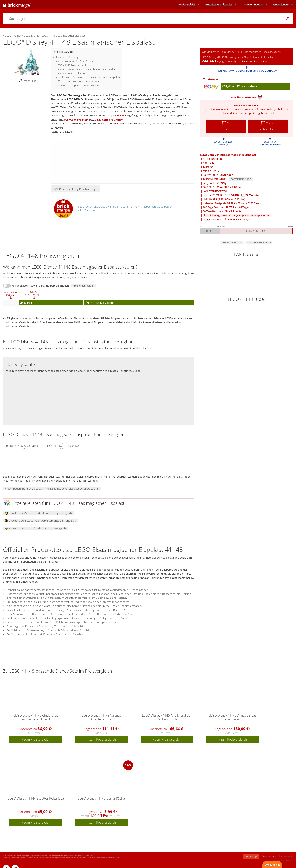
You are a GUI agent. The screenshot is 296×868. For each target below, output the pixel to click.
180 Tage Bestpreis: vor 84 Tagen (226, 207)
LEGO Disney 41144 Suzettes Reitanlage (36, 798)
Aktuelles (219, 4)
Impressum (285, 856)
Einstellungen (281, 4)
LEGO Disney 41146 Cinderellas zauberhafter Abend (36, 717)
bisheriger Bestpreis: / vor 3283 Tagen (232, 203)
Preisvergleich (187, 4)
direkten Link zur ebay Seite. (125, 371)
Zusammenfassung (67, 57)
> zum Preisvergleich (36, 739)
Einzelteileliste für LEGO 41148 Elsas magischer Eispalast (88, 77)
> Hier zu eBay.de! (99, 303)
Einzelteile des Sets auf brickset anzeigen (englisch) (36, 528)
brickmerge (251, 856)
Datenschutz (269, 856)
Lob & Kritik (272, 865)
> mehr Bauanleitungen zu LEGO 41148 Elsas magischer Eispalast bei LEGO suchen (52, 489)
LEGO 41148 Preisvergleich (71, 65)
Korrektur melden (241, 179)
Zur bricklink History (259, 242)
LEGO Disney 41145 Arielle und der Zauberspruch (167, 717)
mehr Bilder (27, 81)
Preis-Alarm (230, 109)
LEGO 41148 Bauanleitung (71, 73)
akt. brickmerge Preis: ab (237, 215)
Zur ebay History (232, 242)
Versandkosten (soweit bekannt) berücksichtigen (40, 286)
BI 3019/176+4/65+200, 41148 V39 (23, 447)
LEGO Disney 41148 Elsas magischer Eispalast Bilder (86, 69)
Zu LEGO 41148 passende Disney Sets (78, 85)
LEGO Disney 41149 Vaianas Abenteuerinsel (101, 717)
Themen (253, 4)
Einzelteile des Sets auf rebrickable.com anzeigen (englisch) (40, 521)
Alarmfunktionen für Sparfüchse (75, 61)
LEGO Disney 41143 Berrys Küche (101, 798)
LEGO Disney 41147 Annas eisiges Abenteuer (232, 717)
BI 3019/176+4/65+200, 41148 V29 (62, 447)
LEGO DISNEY (75, 99)
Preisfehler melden (84, 286)
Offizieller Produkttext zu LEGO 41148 (78, 81)
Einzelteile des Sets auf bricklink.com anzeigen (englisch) (39, 513)
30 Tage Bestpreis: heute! (222, 211)
